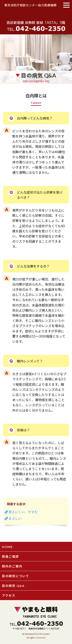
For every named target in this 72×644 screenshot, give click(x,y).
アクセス (9, 595)
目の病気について (16, 576)
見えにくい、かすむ (21, 512)
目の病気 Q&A (13, 586)
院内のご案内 (12, 566)
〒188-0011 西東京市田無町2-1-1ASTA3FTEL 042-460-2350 (36, 625)
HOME (7, 547)
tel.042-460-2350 (36, 28)
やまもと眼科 (36, 15)
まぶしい (13, 518)
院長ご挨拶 (10, 556)
